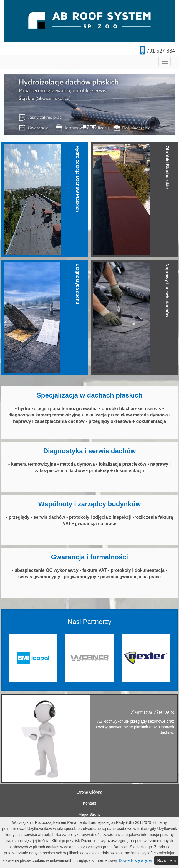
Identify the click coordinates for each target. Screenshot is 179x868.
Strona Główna (89, 792)
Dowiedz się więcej (135, 860)
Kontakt (89, 803)
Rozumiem (166, 860)
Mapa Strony (89, 814)
